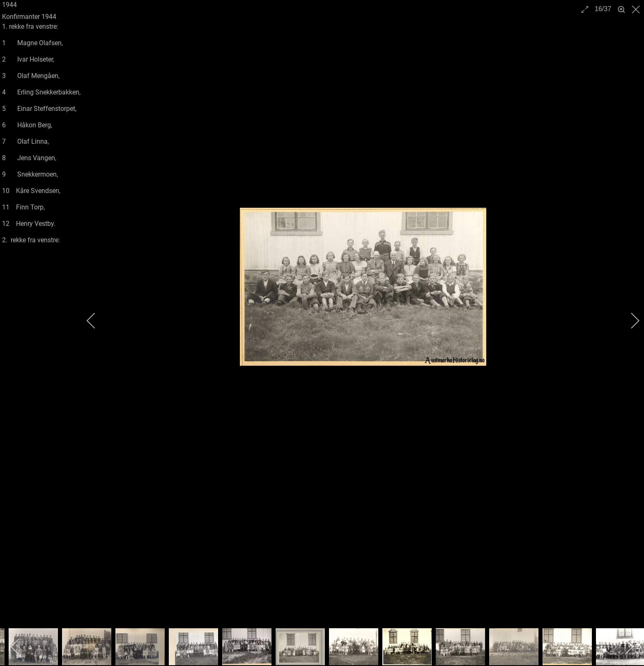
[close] (637, 9)
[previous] (97, 321)
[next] (630, 321)
